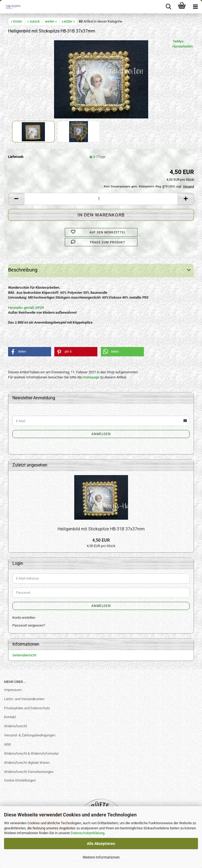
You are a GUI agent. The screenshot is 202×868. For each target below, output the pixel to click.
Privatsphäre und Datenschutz (27, 708)
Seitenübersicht (24, 655)
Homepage (91, 377)
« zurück (33, 21)
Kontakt (10, 717)
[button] (16, 199)
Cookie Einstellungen (20, 780)
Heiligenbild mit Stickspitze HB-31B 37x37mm (101, 529)
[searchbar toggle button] (168, 7)
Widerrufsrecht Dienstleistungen (29, 772)
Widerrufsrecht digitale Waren (27, 763)
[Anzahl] (101, 199)
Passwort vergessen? (29, 625)
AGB (7, 744)
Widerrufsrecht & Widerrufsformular (31, 753)
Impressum (13, 690)
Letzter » (68, 21)
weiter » (51, 21)
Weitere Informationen (101, 857)
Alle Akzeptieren (101, 844)
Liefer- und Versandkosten (24, 699)
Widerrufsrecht (15, 726)
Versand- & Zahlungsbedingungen (30, 735)
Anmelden (101, 434)
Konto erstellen (24, 618)
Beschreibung (23, 270)
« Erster (16, 21)
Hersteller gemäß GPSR (26, 308)
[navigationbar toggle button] (195, 7)
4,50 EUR (101, 540)
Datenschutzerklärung (88, 833)
